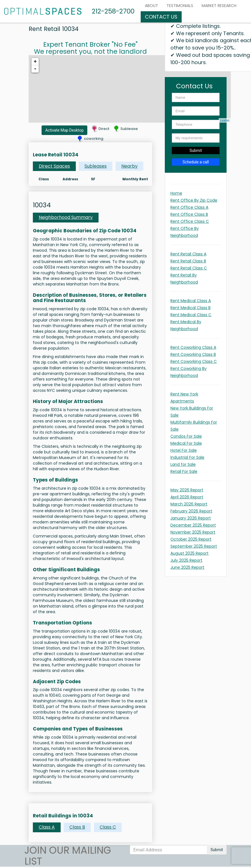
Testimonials (180, 6)
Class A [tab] (47, 827)
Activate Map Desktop (64, 130)
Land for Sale (183, 464)
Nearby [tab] (129, 166)
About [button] (151, 6)
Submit (196, 150)
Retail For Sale (184, 471)
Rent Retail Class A (188, 254)
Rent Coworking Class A (193, 347)
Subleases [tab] (96, 166)
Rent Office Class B (189, 214)
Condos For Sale (186, 436)
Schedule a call (196, 162)
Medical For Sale (186, 443)
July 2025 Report (186, 560)
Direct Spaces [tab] (54, 166)
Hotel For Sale (184, 450)
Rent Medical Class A (191, 301)
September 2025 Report (194, 546)
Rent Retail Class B (188, 261)
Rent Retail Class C (189, 268)
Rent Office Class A (189, 207)
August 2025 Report (190, 553)
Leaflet (225, 120)
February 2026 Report (191, 511)
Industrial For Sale (187, 457)
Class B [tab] (77, 827)
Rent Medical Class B (190, 308)
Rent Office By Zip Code (194, 200)
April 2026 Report (187, 497)
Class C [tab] (108, 827)
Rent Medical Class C (191, 315)
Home (176, 193)
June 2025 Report (187, 567)
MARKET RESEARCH (219, 6)
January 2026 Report (191, 518)
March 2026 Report (189, 504)
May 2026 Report (187, 490)
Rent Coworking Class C (194, 361)
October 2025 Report (191, 539)
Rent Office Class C (190, 221)
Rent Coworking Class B (193, 354)
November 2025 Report (193, 532)
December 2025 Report (193, 525)
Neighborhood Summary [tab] (66, 217)
